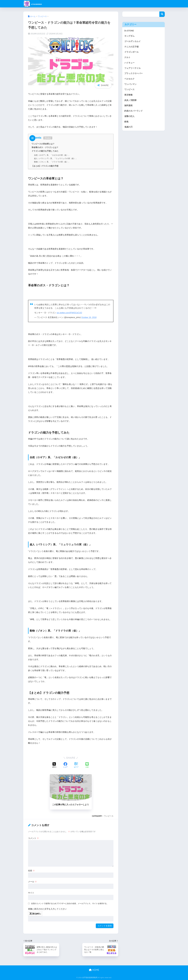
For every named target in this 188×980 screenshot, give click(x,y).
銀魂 (126, 122)
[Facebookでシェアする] (65, 765)
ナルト (127, 57)
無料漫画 (128, 106)
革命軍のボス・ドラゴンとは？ (45, 147)
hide (48, 138)
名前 (31, 871)
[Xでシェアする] (54, 765)
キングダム (129, 36)
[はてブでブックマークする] (76, 765)
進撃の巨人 (129, 116)
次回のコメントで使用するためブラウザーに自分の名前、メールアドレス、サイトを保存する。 (70, 903)
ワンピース (109, 816)
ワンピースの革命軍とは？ (43, 144)
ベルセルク (129, 79)
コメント (33, 838)
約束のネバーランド (134, 111)
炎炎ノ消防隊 (130, 100)
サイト (31, 893)
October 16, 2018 (89, 317)
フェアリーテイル (132, 68)
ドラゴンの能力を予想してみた (45, 151)
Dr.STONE (129, 31)
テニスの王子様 (131, 47)
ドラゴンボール (131, 52)
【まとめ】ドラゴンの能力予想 (45, 166)
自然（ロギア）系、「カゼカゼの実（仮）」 (52, 155)
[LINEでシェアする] (87, 765)
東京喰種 (128, 95)
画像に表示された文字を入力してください (47, 909)
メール (32, 882)
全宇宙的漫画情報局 (41, 4)
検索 (162, 14)
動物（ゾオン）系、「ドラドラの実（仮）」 (52, 162)
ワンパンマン (130, 84)
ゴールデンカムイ (132, 41)
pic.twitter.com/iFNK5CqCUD (70, 313)
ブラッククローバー (134, 73)
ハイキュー (129, 63)
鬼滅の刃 (128, 127)
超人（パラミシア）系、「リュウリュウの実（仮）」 (56, 158)
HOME (94, 970)
